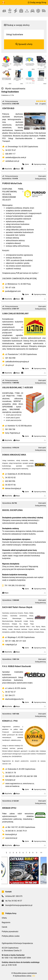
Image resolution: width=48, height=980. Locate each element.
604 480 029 (10, 776)
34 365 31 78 (11, 773)
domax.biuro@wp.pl (13, 488)
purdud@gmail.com (13, 291)
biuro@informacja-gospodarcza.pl (19, 905)
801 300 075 (17, 896)
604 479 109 (21, 776)
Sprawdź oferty (24, 44)
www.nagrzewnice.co (14, 784)
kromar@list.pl (11, 834)
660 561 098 (32, 776)
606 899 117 (10, 154)
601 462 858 (10, 358)
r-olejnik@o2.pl (11, 645)
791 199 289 (9, 585)
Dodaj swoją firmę (37, 2)
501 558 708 (10, 429)
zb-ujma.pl (10, 365)
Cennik (4, 927)
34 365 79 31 (22, 831)
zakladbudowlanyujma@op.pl (17, 362)
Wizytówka (7, 169)
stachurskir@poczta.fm (14, 699)
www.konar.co (28, 784)
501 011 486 (10, 641)
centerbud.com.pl (12, 161)
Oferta (4, 918)
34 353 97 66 (10, 485)
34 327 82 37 (10, 692)
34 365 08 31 (11, 831)
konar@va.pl (10, 780)
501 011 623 (21, 641)
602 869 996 (10, 481)
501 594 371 (10, 695)
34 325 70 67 (11, 150)
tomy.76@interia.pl (13, 433)
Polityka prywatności (10, 932)
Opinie (27, 164)
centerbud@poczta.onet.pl (16, 157)
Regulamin (6, 922)
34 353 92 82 (10, 478)
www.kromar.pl (11, 838)
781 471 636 (10, 288)
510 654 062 (20, 585)
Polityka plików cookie (11, 936)
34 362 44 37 (17, 901)
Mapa (17, 169)
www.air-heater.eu (12, 786)
